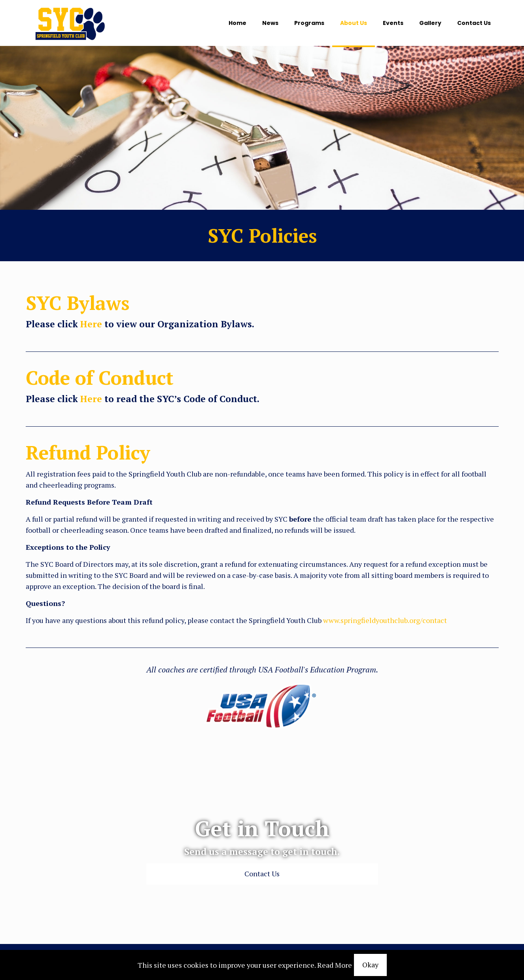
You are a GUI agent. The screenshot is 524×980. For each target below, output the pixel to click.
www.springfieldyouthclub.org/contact (385, 620)
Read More (335, 965)
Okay (370, 965)
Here (91, 324)
